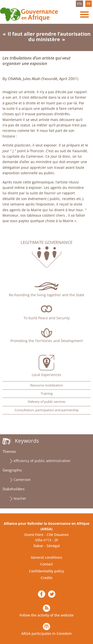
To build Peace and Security (47, 318)
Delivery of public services (47, 402)
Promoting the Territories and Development (47, 341)
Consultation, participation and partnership (47, 410)
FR (89, 4)
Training (47, 394)
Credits (47, 578)
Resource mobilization (47, 385)
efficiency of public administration (42, 461)
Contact (46, 564)
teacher (20, 498)
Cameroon (22, 480)
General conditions (46, 557)
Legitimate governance (46, 242)
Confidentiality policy (46, 571)
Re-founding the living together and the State (47, 295)
